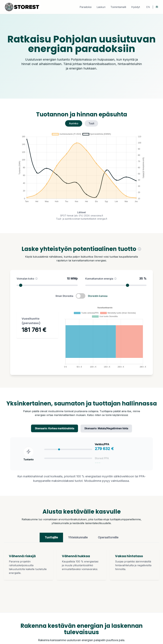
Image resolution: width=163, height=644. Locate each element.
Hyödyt (136, 7)
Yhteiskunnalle (78, 539)
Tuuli (91, 123)
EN (148, 7)
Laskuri (101, 7)
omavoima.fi (97, 216)
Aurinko (74, 123)
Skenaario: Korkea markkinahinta (55, 430)
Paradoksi (86, 7)
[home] (22, 7)
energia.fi (102, 219)
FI (157, 7)
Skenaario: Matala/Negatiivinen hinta (106, 430)
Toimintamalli (118, 7)
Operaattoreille (108, 539)
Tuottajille (51, 539)
